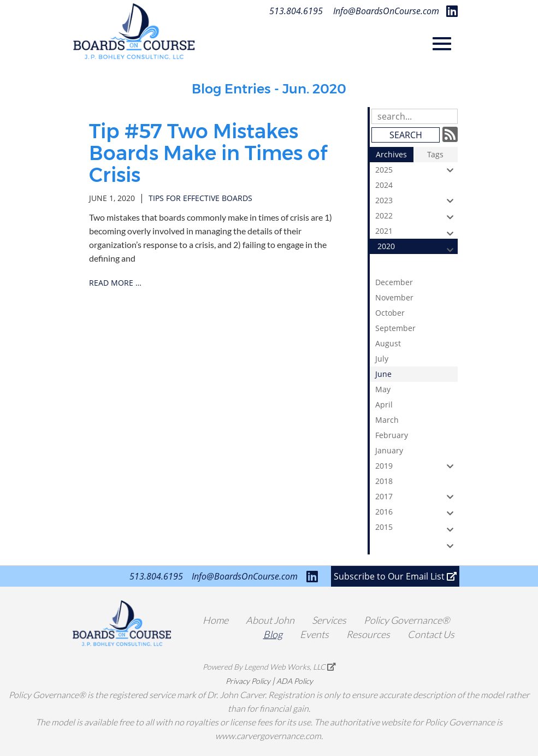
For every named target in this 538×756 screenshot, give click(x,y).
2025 (416, 170)
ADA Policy (295, 681)
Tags (435, 154)
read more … (115, 283)
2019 (416, 466)
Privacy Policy (248, 681)
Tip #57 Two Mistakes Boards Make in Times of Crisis (208, 153)
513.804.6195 (296, 11)
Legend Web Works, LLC (290, 667)
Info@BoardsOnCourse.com (386, 11)
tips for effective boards (200, 198)
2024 (416, 186)
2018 (416, 482)
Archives (391, 154)
